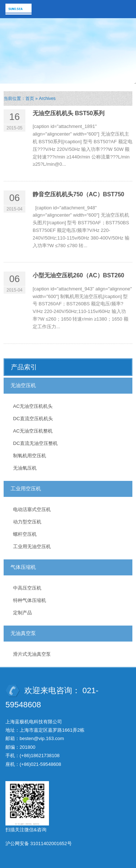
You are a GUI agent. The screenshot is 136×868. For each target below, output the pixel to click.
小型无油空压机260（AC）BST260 (79, 275)
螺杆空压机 (25, 534)
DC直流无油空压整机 (35, 443)
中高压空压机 (27, 588)
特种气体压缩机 (30, 600)
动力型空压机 (27, 522)
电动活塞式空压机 (32, 509)
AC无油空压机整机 (33, 431)
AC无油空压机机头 (33, 406)
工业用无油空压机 (32, 546)
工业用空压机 (26, 489)
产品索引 (24, 367)
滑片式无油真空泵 (32, 654)
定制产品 (22, 613)
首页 (30, 99)
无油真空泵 (23, 633)
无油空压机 (23, 385)
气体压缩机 (23, 567)
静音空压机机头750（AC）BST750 (79, 194)
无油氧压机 (25, 468)
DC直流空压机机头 (33, 419)
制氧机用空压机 (30, 456)
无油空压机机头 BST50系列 (69, 113)
